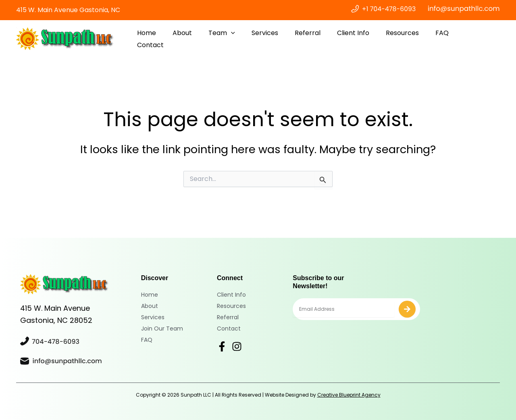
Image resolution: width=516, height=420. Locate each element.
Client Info (361, 39)
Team (237, 39)
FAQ (445, 39)
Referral (318, 39)
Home (166, 39)
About (200, 39)
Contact (479, 39)
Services (277, 39)
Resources (408, 39)
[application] (246, 39)
